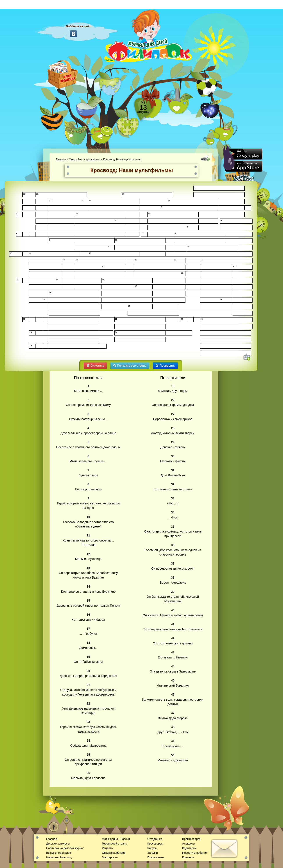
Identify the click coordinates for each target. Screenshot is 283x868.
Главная (61, 160)
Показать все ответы (130, 366)
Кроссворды (93, 160)
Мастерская (110, 857)
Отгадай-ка (76, 160)
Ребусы (152, 848)
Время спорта (191, 839)
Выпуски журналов (59, 853)
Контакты (188, 857)
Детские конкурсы (58, 844)
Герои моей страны (115, 844)
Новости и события (195, 853)
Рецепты (108, 848)
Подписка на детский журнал (65, 848)
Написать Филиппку (59, 857)
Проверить (165, 366)
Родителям (189, 848)
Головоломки (156, 857)
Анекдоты (189, 844)
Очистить (95, 366)
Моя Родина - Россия (116, 839)
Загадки (152, 853)
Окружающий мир (114, 853)
